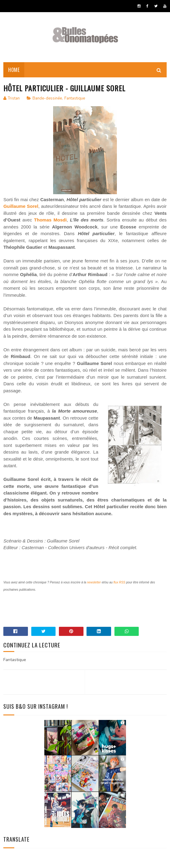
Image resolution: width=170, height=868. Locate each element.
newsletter (94, 582)
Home (14, 70)
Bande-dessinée (47, 98)
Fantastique (75, 98)
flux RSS (119, 582)
